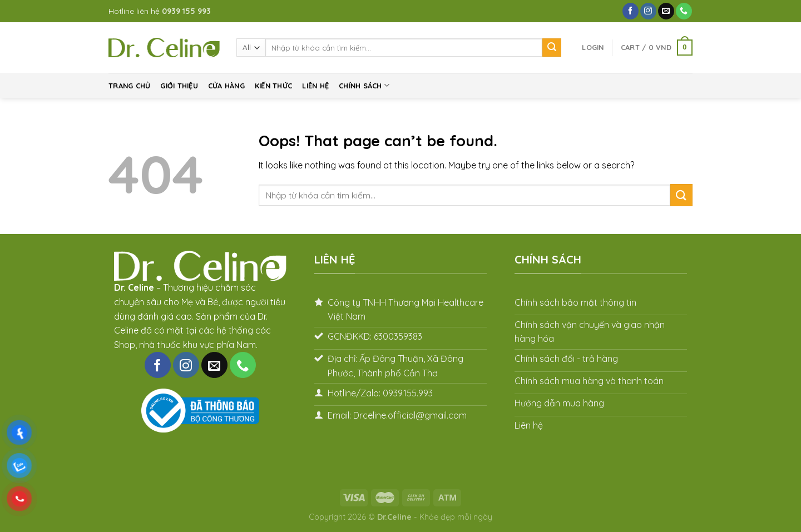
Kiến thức (273, 86)
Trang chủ (129, 86)
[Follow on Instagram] (648, 11)
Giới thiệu (179, 86)
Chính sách (364, 85)
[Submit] (552, 48)
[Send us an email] (666, 11)
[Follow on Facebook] (631, 11)
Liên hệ (315, 86)
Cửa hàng (226, 86)
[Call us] (684, 11)
